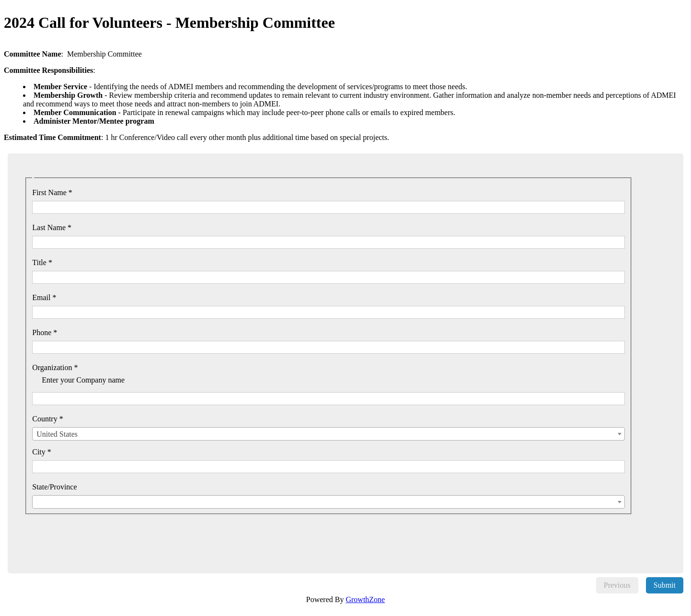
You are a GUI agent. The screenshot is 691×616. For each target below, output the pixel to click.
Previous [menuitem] (617, 585)
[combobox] (328, 434)
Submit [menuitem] (665, 585)
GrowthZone (365, 599)
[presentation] (102, 533)
